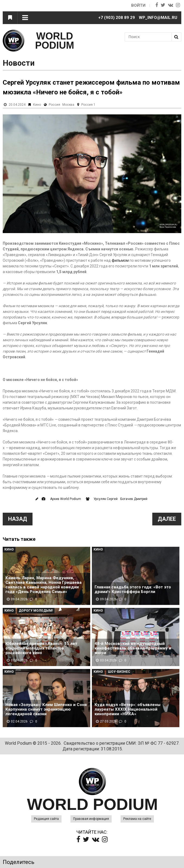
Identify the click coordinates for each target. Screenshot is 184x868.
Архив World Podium (66, 499)
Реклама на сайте (137, 819)
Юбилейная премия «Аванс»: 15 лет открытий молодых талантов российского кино (41, 648)
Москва (68, 105)
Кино (37, 105)
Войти (138, 5)
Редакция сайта (46, 819)
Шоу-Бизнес (119, 672)
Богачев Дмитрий (134, 499)
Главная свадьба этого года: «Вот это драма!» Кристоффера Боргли (133, 589)
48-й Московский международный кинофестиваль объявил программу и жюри (133, 648)
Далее (167, 519)
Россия (54, 105)
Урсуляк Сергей (106, 499)
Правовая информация (91, 819)
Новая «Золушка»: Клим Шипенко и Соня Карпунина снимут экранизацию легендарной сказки (46, 709)
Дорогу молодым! (36, 611)
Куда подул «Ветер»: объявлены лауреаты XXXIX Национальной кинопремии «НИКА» (127, 709)
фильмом (120, 260)
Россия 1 (88, 105)
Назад (18, 519)
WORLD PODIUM (55, 41)
